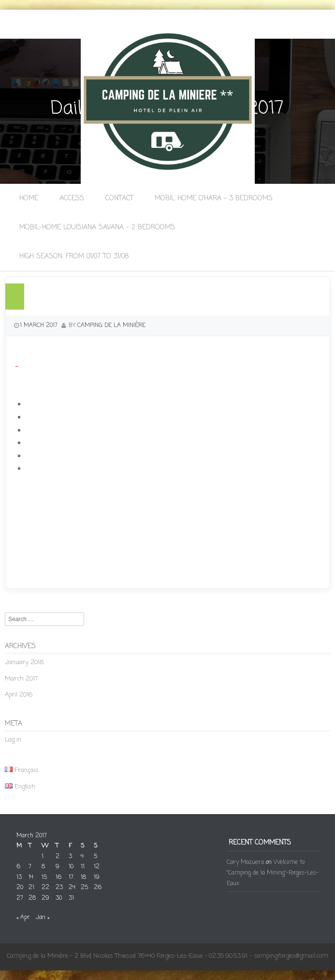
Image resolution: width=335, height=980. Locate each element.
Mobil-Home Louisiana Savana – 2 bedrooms (97, 228)
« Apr (23, 918)
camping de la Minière (111, 326)
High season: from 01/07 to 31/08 (74, 257)
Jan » (43, 918)
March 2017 (21, 679)
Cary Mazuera (245, 862)
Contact (119, 199)
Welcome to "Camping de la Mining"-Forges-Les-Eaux (273, 873)
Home (29, 199)
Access (72, 199)
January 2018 (24, 662)
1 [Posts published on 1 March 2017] (43, 857)
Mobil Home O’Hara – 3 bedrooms (214, 199)
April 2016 (19, 695)
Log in (13, 740)
